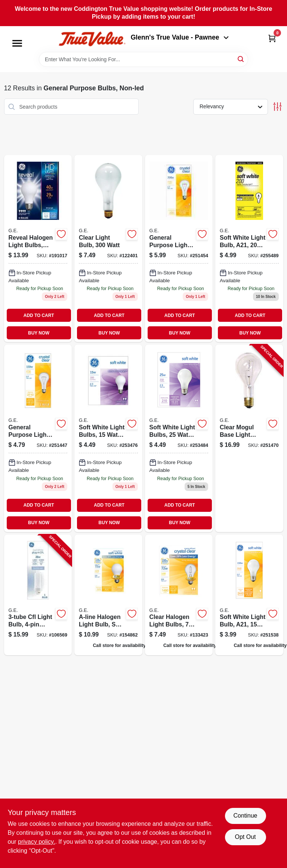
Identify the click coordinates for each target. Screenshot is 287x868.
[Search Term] (143, 59)
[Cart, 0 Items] (272, 38)
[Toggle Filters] (277, 107)
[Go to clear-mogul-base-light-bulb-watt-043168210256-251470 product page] (249, 438)
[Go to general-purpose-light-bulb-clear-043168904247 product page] (38, 438)
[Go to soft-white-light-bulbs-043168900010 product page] (108, 438)
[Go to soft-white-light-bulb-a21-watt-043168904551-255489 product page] (249, 248)
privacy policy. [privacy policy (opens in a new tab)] (36, 842)
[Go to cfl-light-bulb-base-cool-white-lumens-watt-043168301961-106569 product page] (38, 595)
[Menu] (17, 43)
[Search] (241, 59)
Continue (245, 816)
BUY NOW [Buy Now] (39, 333)
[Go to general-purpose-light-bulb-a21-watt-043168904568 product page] (179, 248)
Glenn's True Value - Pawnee (180, 37)
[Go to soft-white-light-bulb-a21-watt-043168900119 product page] (249, 595)
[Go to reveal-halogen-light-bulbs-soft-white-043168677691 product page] (38, 248)
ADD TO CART (39, 315)
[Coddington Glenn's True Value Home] (92, 39)
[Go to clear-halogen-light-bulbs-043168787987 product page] (179, 595)
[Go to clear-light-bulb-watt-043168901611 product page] (108, 248)
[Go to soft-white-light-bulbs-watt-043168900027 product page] (179, 438)
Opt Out (245, 837)
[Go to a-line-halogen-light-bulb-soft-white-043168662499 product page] (108, 595)
